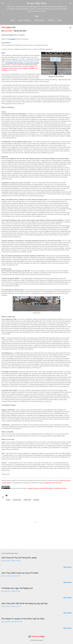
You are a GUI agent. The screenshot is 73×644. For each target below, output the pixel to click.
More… (60, 20)
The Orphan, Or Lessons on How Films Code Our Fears (23, 619)
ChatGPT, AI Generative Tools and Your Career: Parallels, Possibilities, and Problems (20, 68)
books (8, 500)
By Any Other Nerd (36, 3)
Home (12, 20)
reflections (27, 500)
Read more (67, 567)
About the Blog (24, 20)
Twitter (51, 20)
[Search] (70, 4)
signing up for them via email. (53, 483)
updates (36, 500)
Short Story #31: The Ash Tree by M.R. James (19, 558)
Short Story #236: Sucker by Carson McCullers (20, 573)
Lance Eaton (39, 20)
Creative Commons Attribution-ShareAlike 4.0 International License (47, 488)
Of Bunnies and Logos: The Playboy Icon (17, 588)
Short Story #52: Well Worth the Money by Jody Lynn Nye (24, 604)
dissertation (17, 500)
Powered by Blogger (37, 637)
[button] (70, 28)
